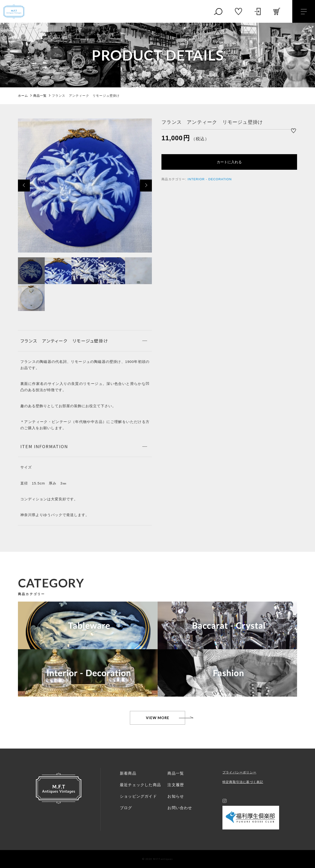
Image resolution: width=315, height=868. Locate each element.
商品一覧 (176, 773)
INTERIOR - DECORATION (210, 179)
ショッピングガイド (138, 796)
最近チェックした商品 (140, 785)
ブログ (126, 808)
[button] (24, 186)
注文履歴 (176, 785)
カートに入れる (229, 162)
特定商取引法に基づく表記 (243, 782)
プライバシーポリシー (239, 772)
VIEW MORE (158, 718)
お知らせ (176, 796)
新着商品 (128, 773)
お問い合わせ (180, 808)
